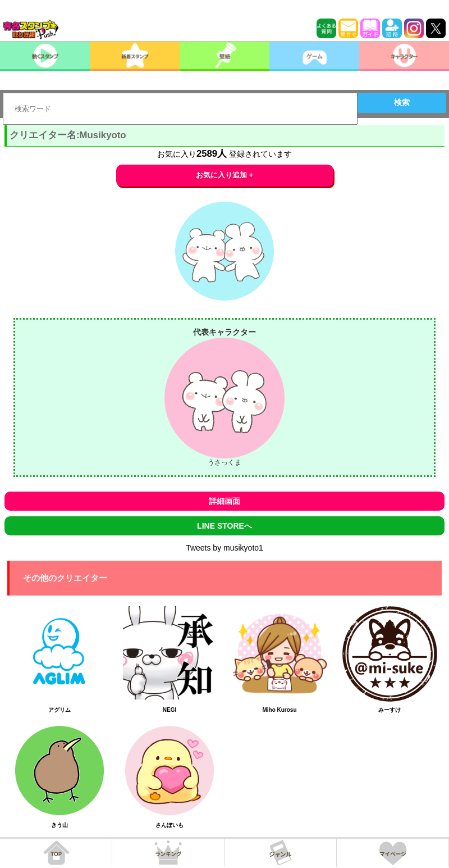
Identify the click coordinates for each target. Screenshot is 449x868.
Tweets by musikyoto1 (224, 548)
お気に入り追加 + (225, 175)
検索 (402, 102)
